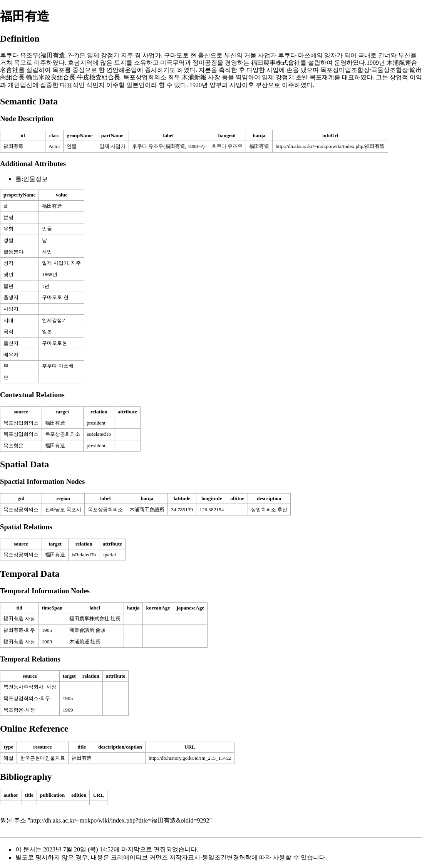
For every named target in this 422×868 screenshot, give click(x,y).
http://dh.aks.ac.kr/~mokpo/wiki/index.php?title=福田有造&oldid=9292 (120, 820)
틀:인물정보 (32, 179)
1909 (68, 710)
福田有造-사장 (19, 619)
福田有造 (13, 146)
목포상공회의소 (63, 434)
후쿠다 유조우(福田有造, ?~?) (40, 55)
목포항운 (13, 446)
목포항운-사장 (19, 710)
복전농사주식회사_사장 (30, 687)
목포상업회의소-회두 (27, 698)
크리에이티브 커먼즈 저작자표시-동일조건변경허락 (181, 857)
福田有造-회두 (19, 630)
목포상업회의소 (21, 423)
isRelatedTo (99, 434)
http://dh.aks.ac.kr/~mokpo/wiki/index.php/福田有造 (330, 146)
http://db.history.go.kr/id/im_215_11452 (190, 758)
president (96, 423)
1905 (68, 698)
